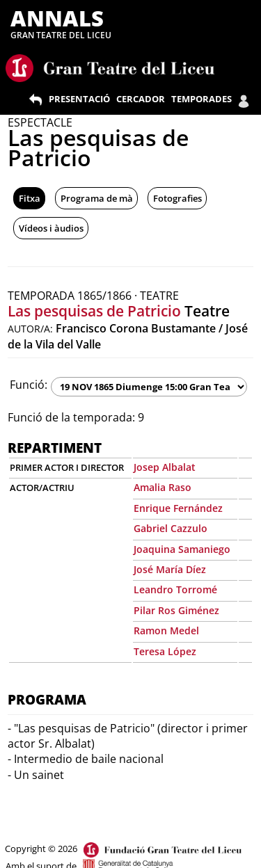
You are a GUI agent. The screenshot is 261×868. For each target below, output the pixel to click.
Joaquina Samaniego (182, 549)
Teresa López (165, 651)
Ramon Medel (166, 630)
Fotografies (177, 198)
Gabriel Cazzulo (171, 528)
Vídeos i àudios (51, 228)
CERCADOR (141, 99)
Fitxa (30, 198)
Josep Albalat (165, 467)
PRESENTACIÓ (79, 99)
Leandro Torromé (175, 589)
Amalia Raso (163, 487)
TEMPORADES (201, 99)
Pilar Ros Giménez (176, 610)
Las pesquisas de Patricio (94, 311)
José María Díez (170, 569)
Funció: (29, 385)
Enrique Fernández (178, 508)
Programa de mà (97, 198)
